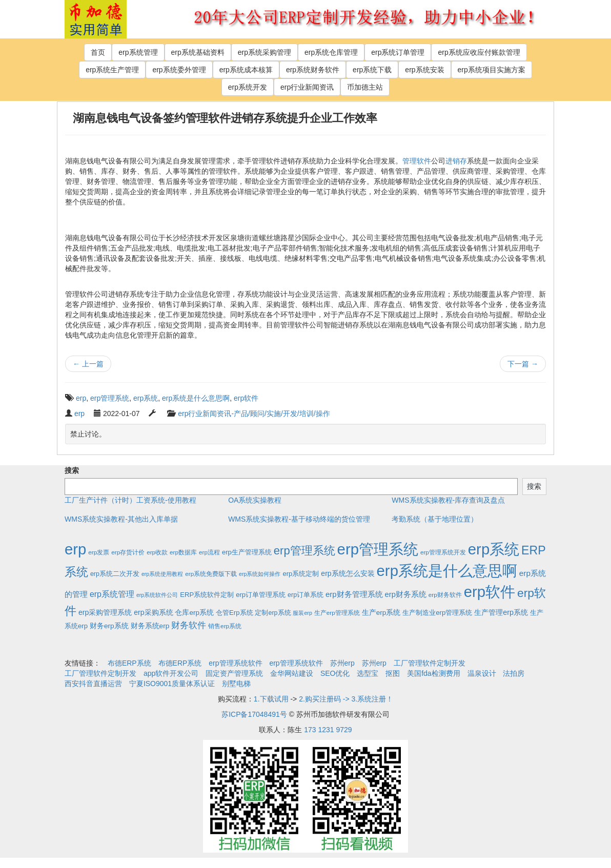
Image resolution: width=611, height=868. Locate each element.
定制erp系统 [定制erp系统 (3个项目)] (273, 613)
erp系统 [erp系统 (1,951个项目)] (494, 549)
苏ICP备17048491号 (254, 714)
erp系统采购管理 (264, 52)
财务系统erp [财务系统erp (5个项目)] (150, 626)
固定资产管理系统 (234, 673)
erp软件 (246, 398)
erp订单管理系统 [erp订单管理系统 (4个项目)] (261, 595)
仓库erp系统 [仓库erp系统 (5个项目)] (194, 613)
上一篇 (88, 364)
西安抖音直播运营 (93, 684)
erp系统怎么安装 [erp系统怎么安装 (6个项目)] (348, 573)
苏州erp (342, 663)
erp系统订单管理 (398, 52)
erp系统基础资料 (198, 52)
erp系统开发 (248, 87)
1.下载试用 (271, 699)
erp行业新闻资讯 (307, 87)
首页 (98, 52)
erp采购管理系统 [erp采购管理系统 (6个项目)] (105, 612)
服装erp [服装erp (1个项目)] (302, 613)
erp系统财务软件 (313, 70)
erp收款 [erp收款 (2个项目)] (157, 552)
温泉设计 (482, 673)
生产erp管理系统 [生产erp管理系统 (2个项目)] (337, 613)
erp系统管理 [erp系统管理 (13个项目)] (112, 594)
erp (81, 398)
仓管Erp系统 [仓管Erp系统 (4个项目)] (234, 613)
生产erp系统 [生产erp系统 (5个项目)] (381, 613)
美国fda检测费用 (433, 673)
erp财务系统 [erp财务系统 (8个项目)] (406, 594)
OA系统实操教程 (255, 500)
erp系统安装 (424, 70)
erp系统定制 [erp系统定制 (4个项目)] (301, 574)
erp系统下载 (372, 70)
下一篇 (523, 364)
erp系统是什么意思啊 (196, 398)
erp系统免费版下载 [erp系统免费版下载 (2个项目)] (211, 574)
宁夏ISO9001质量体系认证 (172, 684)
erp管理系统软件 (235, 663)
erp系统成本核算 (246, 70)
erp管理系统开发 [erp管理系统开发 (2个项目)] (443, 552)
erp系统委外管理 (179, 70)
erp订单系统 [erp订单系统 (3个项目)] (305, 595)
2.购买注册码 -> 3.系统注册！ (346, 699)
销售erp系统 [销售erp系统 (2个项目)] (225, 626)
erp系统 (146, 398)
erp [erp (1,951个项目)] (75, 549)
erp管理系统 (110, 398)
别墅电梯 (236, 684)
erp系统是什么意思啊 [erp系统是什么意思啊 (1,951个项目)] (447, 571)
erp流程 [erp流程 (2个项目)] (209, 552)
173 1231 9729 (328, 730)
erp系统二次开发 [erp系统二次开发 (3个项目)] (115, 574)
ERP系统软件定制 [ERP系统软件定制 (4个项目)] (207, 595)
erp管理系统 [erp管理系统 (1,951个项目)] (378, 549)
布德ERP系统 (129, 663)
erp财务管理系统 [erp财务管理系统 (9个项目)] (354, 594)
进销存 (456, 161)
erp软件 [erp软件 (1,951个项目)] (490, 592)
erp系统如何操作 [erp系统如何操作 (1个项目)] (260, 574)
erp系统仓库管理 (331, 52)
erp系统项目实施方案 (492, 70)
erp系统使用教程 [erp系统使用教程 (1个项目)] (162, 574)
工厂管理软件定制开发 (430, 663)
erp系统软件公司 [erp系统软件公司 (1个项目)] (157, 595)
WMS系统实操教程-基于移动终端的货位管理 (299, 519)
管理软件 (417, 161)
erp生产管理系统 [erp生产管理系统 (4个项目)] (247, 552)
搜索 (72, 470)
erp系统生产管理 (112, 70)
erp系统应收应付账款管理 (479, 52)
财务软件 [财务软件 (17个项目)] (189, 625)
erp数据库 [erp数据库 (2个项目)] (183, 552)
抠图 (393, 673)
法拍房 (514, 673)
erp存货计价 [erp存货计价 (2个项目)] (128, 552)
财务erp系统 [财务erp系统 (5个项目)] (109, 626)
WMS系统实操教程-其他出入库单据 (121, 519)
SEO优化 (335, 673)
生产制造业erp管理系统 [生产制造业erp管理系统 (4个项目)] (437, 613)
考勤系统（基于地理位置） (435, 519)
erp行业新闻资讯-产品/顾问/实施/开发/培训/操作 (254, 414)
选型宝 (368, 673)
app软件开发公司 (171, 673)
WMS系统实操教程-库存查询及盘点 (448, 500)
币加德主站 (365, 87)
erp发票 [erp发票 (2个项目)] (99, 552)
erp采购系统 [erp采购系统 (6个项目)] (153, 612)
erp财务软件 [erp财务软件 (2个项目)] (445, 595)
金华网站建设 (292, 673)
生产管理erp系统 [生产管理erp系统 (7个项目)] (501, 612)
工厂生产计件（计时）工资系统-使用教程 (130, 500)
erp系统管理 (138, 52)
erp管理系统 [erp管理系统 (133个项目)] (304, 551)
